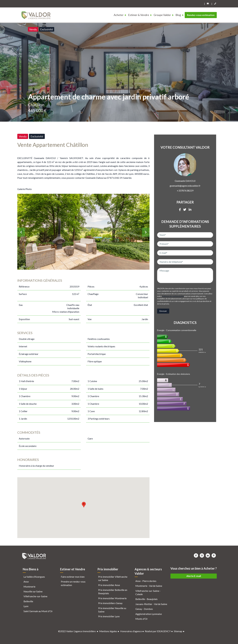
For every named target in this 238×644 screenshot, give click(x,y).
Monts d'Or (142, 619)
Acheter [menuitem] (119, 15)
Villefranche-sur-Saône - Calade (148, 592)
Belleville (28, 601)
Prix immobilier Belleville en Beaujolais (113, 592)
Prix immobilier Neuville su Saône (112, 610)
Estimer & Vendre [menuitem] (139, 15)
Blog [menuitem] (178, 15)
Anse (26, 582)
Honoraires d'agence (131, 631)
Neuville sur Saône (33, 591)
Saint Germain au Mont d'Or (38, 611)
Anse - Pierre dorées (146, 581)
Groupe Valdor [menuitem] (162, 15)
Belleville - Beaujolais (146, 599)
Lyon (26, 606)
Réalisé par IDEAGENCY (158, 631)
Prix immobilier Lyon (109, 616)
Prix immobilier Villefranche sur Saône (113, 578)
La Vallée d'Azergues (34, 577)
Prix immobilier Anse (109, 585)
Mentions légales (108, 631)
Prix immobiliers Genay (110, 603)
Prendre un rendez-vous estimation (73, 583)
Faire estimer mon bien (73, 577)
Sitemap (178, 631)
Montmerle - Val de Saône (149, 586)
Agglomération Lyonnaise (149, 614)
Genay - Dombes (144, 609)
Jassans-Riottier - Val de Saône (151, 604)
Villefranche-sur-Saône (35, 596)
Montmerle (29, 587)
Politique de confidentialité (173, 296)
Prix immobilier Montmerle (112, 598)
